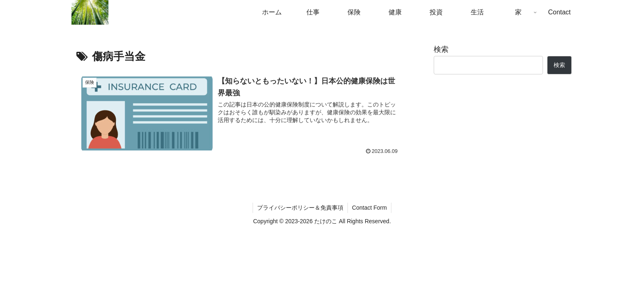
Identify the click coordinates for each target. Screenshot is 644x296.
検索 (441, 49)
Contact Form (369, 208)
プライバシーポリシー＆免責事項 (300, 208)
